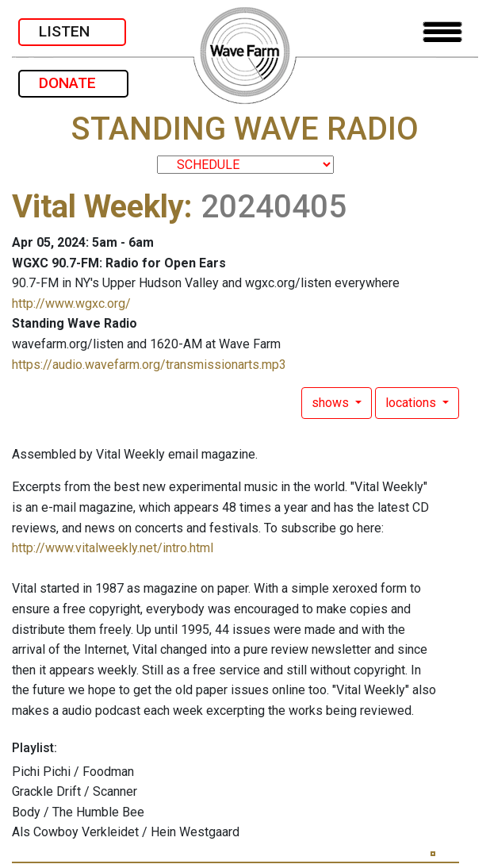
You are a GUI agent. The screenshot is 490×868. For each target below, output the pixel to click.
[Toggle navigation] (442, 32)
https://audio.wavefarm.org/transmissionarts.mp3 (149, 365)
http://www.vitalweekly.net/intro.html (113, 548)
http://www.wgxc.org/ (71, 303)
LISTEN (72, 31)
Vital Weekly (98, 207)
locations (412, 403)
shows (332, 403)
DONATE (73, 83)
